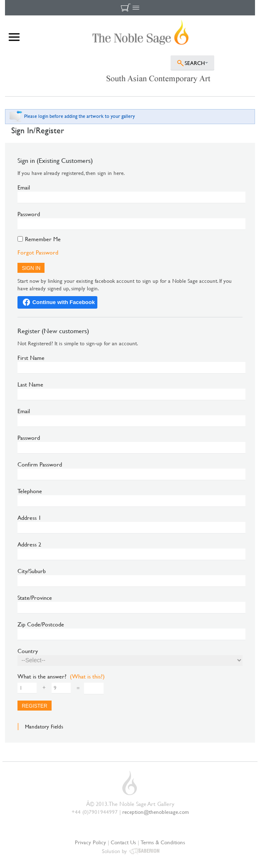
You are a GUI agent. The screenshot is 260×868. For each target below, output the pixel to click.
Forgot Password (38, 252)
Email (24, 187)
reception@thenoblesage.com (156, 812)
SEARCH (195, 63)
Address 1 (29, 518)
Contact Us (123, 842)
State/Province (35, 597)
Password (29, 214)
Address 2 (29, 544)
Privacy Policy (90, 842)
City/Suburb (32, 571)
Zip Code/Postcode (41, 624)
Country (28, 651)
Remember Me (43, 240)
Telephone (30, 491)
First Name (31, 358)
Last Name (30, 384)
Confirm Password (40, 464)
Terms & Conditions (163, 842)
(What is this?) (87, 676)
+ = (49, 688)
